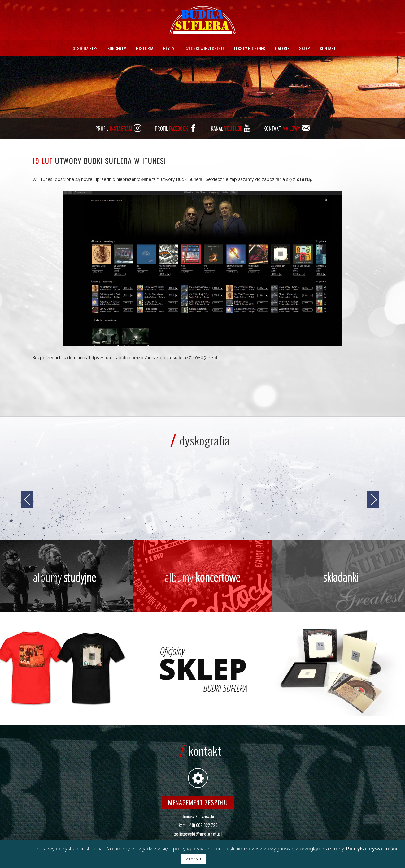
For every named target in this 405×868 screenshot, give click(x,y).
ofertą (304, 179)
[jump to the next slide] (373, 500)
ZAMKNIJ (193, 859)
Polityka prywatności (372, 849)
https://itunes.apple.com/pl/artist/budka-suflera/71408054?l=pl (153, 358)
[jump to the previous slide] (27, 500)
